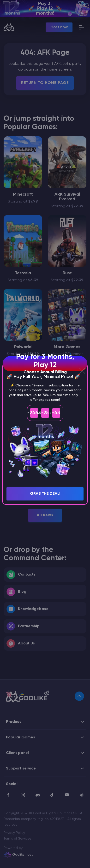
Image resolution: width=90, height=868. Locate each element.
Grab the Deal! (45, 494)
